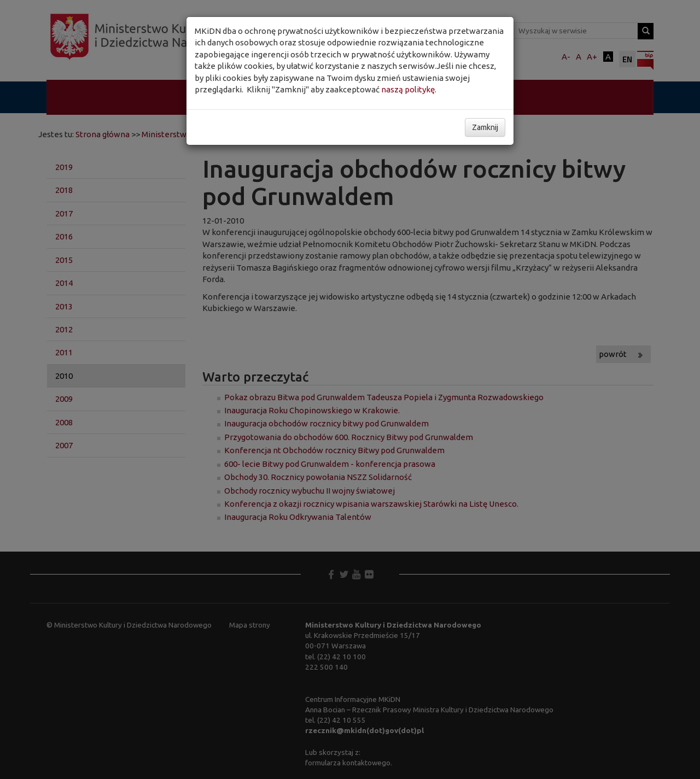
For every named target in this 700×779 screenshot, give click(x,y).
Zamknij (485, 127)
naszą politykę (408, 89)
